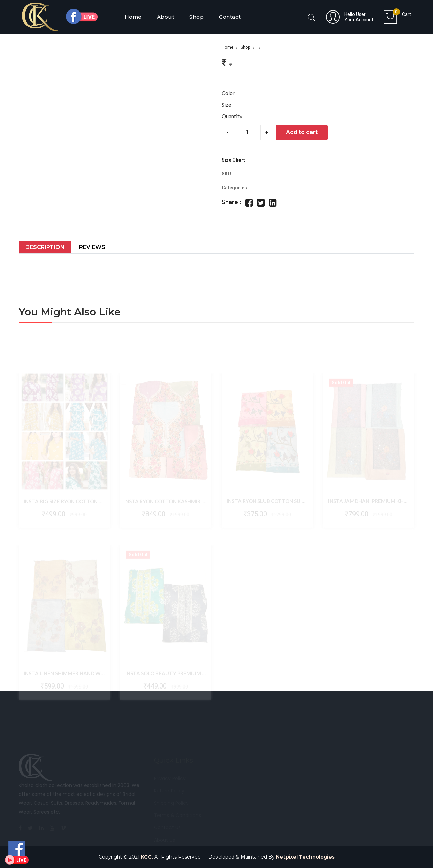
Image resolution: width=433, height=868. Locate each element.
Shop (245, 47)
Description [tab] (45, 247)
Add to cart (302, 132)
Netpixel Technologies (305, 857)
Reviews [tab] (92, 247)
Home (227, 47)
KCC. (147, 857)
